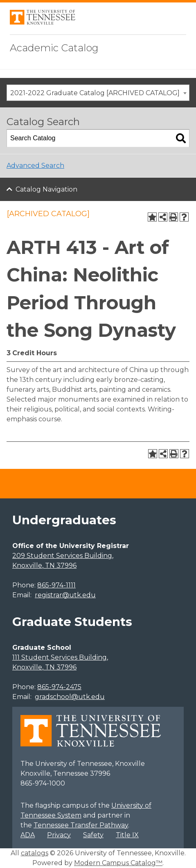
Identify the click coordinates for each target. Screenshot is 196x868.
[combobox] (98, 93)
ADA (28, 835)
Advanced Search (35, 166)
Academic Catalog (54, 48)
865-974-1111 (56, 585)
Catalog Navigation (46, 189)
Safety (93, 835)
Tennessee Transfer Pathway (81, 825)
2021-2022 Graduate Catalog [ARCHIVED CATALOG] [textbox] (95, 93)
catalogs (35, 853)
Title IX (127, 835)
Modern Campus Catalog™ (118, 863)
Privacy (59, 835)
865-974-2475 (59, 687)
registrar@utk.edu (65, 595)
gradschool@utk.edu (70, 697)
